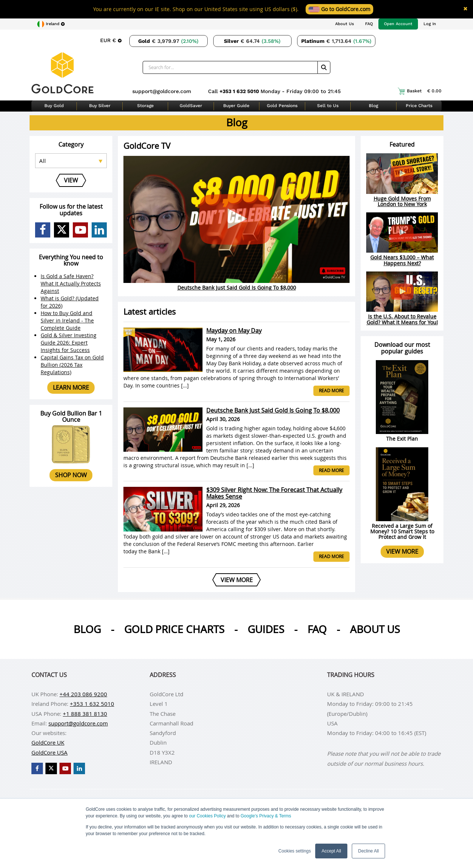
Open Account (398, 24)
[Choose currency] (111, 40)
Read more (331, 390)
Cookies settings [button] (295, 851)
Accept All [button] (331, 851)
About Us (345, 24)
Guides (266, 629)
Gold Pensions (282, 106)
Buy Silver (100, 106)
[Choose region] (51, 24)
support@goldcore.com (162, 91)
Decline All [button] (368, 851)
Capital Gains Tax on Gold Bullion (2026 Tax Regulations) (72, 365)
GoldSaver (191, 106)
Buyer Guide (236, 106)
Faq (317, 629)
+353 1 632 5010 (240, 91)
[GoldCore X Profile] (62, 230)
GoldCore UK (48, 742)
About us (375, 629)
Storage (145, 106)
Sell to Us (328, 106)
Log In (430, 24)
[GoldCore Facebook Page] (43, 230)
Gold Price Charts (174, 629)
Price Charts (419, 106)
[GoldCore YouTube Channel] (80, 230)
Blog (373, 106)
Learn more (71, 387)
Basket (420, 91)
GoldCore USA (50, 752)
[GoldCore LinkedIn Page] (99, 230)
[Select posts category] (71, 161)
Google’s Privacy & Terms (266, 816)
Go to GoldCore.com (339, 9)
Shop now (71, 475)
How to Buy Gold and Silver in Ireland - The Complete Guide (67, 320)
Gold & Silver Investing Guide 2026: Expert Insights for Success (69, 343)
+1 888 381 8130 (85, 714)
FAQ (369, 24)
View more (402, 551)
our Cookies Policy (207, 816)
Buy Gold (54, 106)
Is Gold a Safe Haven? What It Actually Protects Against (71, 283)
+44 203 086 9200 (83, 694)
